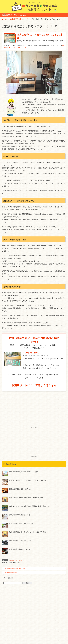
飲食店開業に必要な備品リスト (20, 541)
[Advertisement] (34, 413)
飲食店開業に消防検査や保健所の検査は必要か (26, 498)
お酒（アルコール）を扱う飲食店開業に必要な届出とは (29, 506)
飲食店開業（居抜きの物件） (16, 560)
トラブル (10, 563)
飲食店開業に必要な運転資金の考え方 (23, 523)
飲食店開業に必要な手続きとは (20, 489)
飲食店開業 (17, 563)
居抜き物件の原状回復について (14, 573)
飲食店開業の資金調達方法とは (20, 515)
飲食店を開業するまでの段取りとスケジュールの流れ (28, 480)
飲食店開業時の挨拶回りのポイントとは (24, 472)
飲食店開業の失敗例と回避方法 (20, 549)
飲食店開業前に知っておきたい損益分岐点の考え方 (28, 532)
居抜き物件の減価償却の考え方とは (15, 569)
